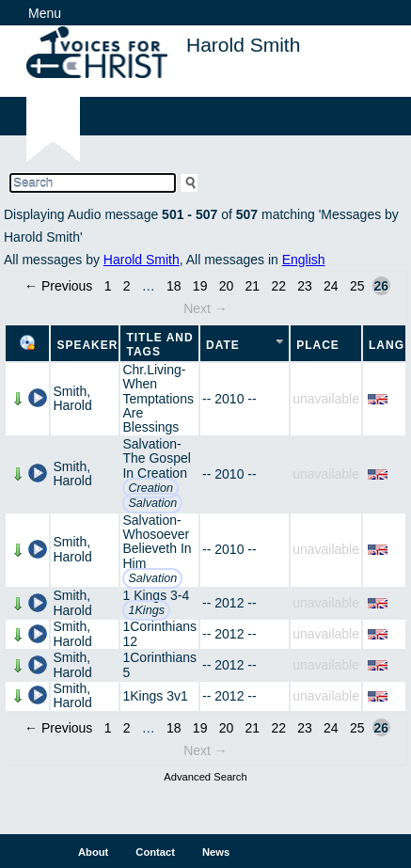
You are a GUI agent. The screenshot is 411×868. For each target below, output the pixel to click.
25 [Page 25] (357, 286)
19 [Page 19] (200, 286)
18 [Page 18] (174, 286)
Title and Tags (159, 345)
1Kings (146, 610)
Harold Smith (142, 260)
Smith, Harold (72, 398)
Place (318, 345)
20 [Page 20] (227, 286)
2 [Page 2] (127, 286)
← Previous (58, 286)
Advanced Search (205, 777)
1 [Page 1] (108, 286)
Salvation (152, 503)
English (304, 260)
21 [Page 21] (253, 286)
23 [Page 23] (305, 286)
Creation (150, 488)
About (93, 852)
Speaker (87, 345)
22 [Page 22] (278, 286)
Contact (155, 852)
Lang (387, 345)
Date (223, 345)
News (216, 852)
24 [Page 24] (331, 286)
